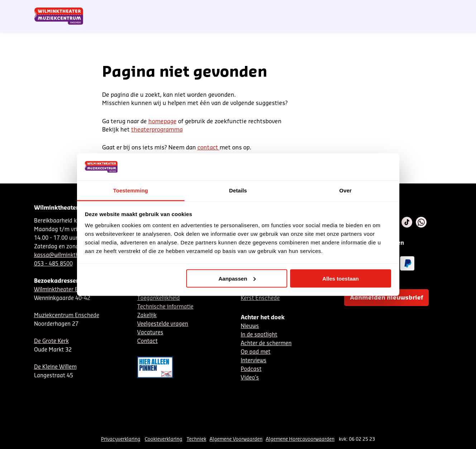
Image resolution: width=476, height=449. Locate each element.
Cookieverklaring (164, 439)
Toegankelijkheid (158, 298)
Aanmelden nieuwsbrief (386, 298)
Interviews (254, 361)
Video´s (250, 378)
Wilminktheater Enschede (67, 290)
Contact (360, 8)
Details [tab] (238, 190)
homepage (162, 121)
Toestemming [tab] (131, 190)
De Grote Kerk (51, 341)
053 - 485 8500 (53, 264)
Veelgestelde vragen (163, 324)
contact (208, 148)
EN (342, 8)
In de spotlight (259, 335)
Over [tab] (345, 190)
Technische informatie (165, 307)
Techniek (196, 439)
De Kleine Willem (55, 367)
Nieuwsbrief (295, 8)
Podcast (251, 369)
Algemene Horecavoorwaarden (300, 439)
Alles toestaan (341, 278)
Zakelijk (147, 316)
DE (330, 8)
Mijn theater (408, 8)
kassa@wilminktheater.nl (66, 255)
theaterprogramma (157, 130)
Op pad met (256, 352)
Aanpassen (237, 278)
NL (318, 8)
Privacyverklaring (121, 439)
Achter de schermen (266, 343)
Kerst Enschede (260, 298)
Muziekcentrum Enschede (67, 316)
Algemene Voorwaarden (236, 439)
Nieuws (250, 326)
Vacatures (150, 333)
